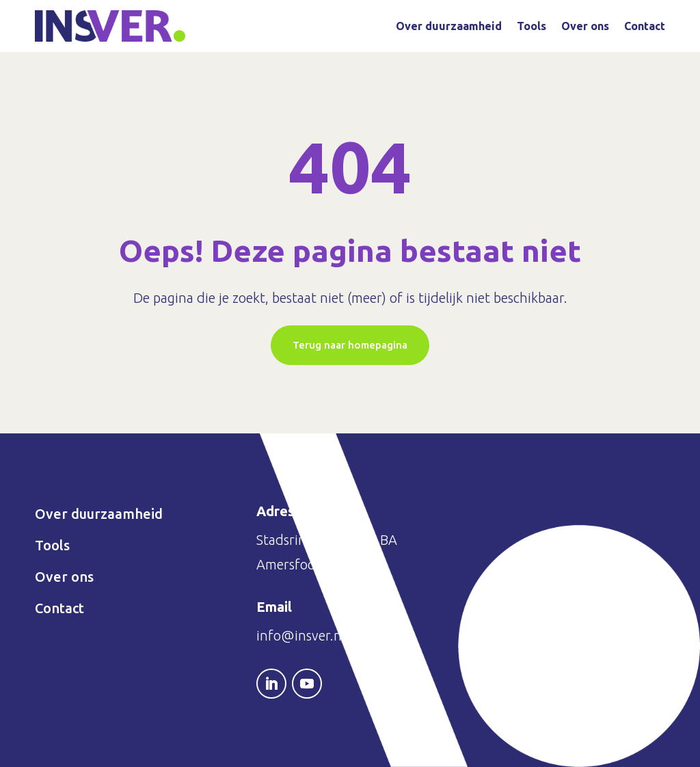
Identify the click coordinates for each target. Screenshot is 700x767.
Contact (645, 26)
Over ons (585, 26)
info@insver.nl (301, 635)
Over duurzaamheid (449, 26)
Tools (531, 26)
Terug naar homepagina (350, 345)
